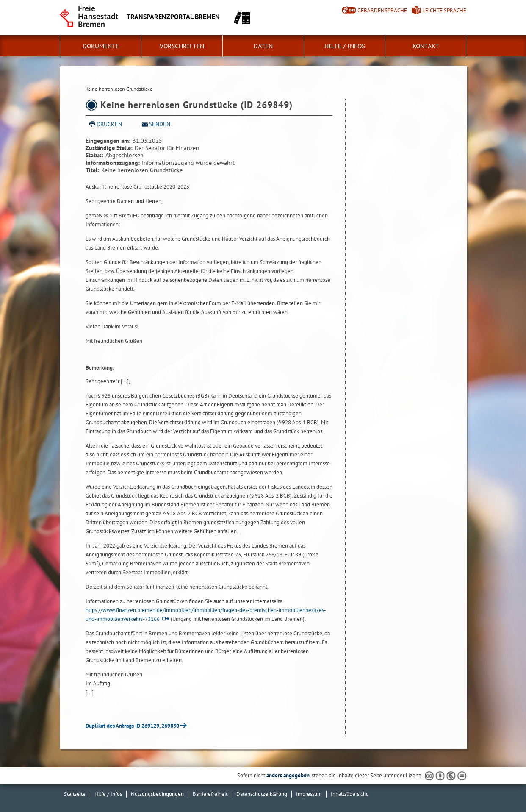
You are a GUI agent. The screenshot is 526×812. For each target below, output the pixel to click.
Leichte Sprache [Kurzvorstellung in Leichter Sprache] (444, 10)
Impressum (309, 794)
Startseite (75, 794)
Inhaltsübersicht (349, 794)
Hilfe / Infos (345, 46)
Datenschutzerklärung (262, 794)
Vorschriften (182, 46)
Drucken (109, 124)
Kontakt (426, 46)
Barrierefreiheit (210, 794)
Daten (263, 46)
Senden (160, 124)
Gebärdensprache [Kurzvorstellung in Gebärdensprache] (382, 10)
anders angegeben (288, 775)
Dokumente (101, 46)
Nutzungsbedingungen (157, 794)
